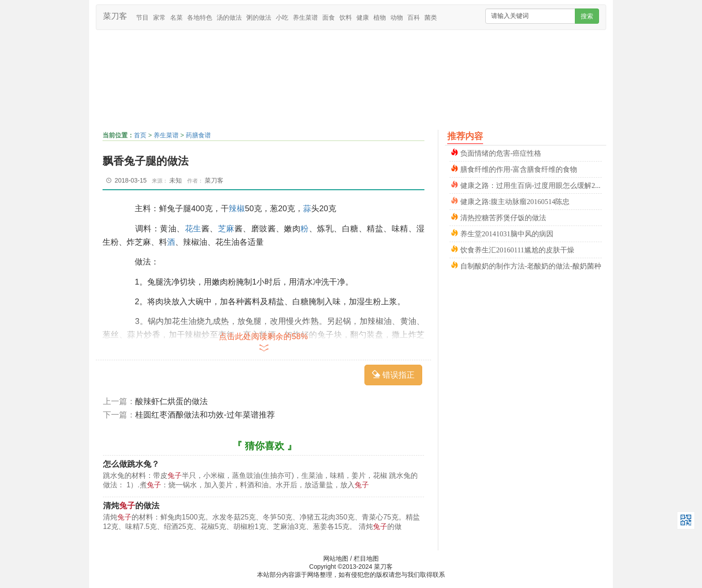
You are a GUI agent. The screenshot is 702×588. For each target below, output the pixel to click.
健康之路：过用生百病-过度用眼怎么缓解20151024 (531, 185)
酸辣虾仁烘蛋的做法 (171, 401)
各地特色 (200, 17)
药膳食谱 (198, 135)
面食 (329, 17)
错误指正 (393, 375)
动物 (397, 17)
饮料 (346, 17)
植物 (380, 17)
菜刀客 (115, 16)
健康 (363, 17)
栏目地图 (366, 558)
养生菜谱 (305, 17)
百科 (414, 17)
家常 (159, 17)
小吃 (282, 17)
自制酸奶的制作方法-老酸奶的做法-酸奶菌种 (531, 265)
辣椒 (237, 209)
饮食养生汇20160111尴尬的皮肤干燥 (517, 249)
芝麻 (226, 229)
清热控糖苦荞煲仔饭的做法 (503, 217)
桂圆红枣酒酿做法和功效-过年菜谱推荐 (205, 415)
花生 (193, 229)
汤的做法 (229, 17)
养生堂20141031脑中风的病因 (507, 233)
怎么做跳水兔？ (131, 464)
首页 (140, 135)
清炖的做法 (131, 506)
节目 (142, 17)
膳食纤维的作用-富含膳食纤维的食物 (519, 168)
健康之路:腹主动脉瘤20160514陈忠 (515, 201)
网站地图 (336, 558)
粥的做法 (259, 17)
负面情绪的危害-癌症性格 (501, 152)
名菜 (176, 17)
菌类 (431, 17)
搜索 (587, 16)
